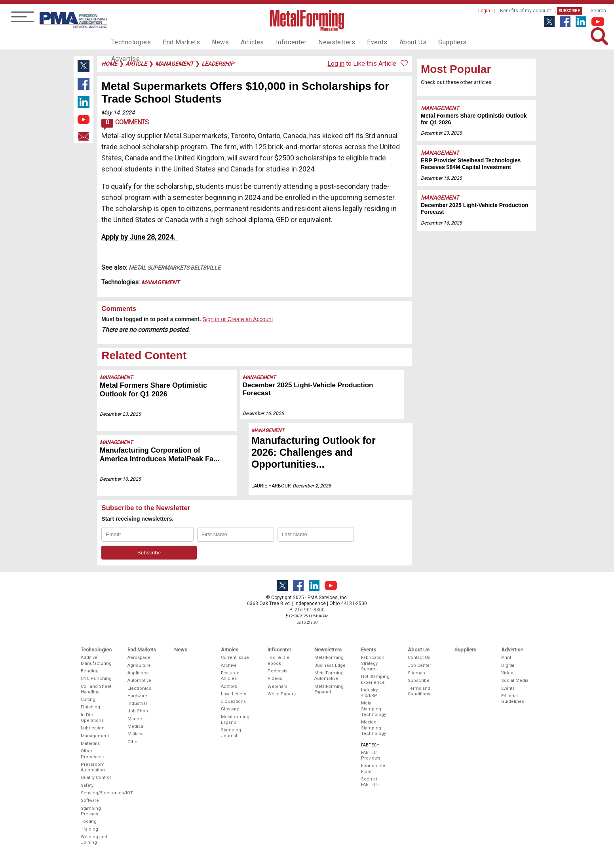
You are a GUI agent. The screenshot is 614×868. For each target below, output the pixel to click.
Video (507, 673)
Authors (229, 686)
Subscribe (569, 11)
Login (484, 11)
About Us (391, 42)
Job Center (419, 665)
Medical (136, 726)
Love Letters (234, 694)
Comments (125, 124)
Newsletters (320, 42)
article (136, 64)
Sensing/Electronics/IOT (97, 793)
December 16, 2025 (267, 405)
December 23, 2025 (121, 414)
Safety (87, 785)
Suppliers (428, 42)
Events (357, 42)
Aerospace (139, 658)
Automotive (139, 681)
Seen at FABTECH (370, 782)
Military (135, 734)
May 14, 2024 (118, 112)
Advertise (465, 42)
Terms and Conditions (419, 691)
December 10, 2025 (121, 479)
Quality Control (96, 778)
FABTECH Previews (371, 755)
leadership (218, 64)
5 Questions (233, 701)
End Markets (176, 42)
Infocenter (278, 42)
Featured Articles (230, 676)
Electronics (139, 688)
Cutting (88, 700)
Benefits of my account (526, 11)
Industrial (137, 703)
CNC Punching (96, 679)
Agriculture (139, 665)
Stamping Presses (91, 811)
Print (506, 658)
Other (133, 742)
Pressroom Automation (93, 767)
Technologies (129, 42)
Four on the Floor (373, 768)
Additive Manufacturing (96, 660)
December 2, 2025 (307, 474)
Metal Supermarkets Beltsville (175, 268)
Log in (336, 64)
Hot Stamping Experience (375, 679)
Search (598, 11)
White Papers (282, 694)
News (212, 42)
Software (90, 800)
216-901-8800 (310, 610)
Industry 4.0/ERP (369, 693)
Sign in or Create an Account (238, 319)
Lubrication (93, 728)
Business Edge (330, 665)
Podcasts (278, 671)
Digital (508, 665)
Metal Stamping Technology (374, 709)
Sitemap (416, 673)
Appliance (138, 673)
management (174, 64)
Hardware (137, 696)
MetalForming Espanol (329, 689)
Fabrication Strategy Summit (373, 663)
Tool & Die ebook (278, 660)
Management (160, 282)
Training (89, 829)
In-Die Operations (92, 718)
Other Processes (92, 754)
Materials (90, 743)
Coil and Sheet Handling (96, 689)
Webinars (278, 686)
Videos (275, 679)
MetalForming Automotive (329, 676)
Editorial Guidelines (513, 699)
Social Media (515, 681)
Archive (229, 665)
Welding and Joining (94, 840)
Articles (241, 42)
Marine (135, 719)
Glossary (230, 709)
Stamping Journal (231, 733)
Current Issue (235, 658)
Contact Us (419, 658)
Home (109, 64)
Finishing (90, 707)
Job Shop (138, 711)
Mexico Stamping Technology (374, 728)
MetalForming (329, 658)
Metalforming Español (235, 720)
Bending (90, 671)
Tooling (89, 821)
